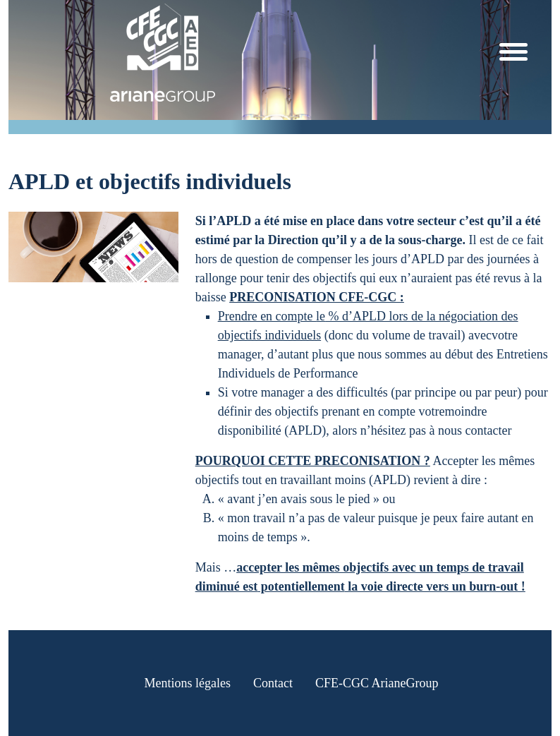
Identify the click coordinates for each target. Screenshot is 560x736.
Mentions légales (188, 683)
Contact (273, 683)
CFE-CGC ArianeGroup (377, 683)
